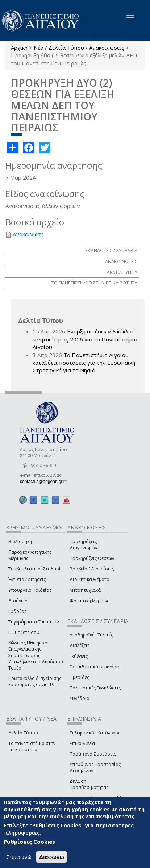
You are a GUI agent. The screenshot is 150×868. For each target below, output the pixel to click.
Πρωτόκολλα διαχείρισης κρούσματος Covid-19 (35, 681)
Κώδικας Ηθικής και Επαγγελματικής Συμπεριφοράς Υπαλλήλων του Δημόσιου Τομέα (36, 655)
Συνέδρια (80, 698)
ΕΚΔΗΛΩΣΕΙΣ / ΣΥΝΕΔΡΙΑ (111, 250)
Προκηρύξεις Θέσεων (92, 558)
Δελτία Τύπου (23, 733)
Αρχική (19, 48)
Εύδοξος (17, 611)
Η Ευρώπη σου (24, 632)
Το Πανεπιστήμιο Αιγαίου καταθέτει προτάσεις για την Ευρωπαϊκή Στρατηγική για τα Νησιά (84, 363)
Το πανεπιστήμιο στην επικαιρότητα (32, 746)
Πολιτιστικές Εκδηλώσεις (95, 688)
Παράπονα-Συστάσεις (93, 754)
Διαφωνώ (52, 857)
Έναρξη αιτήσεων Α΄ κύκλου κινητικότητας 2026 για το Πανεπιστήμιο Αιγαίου (85, 339)
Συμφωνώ (19, 857)
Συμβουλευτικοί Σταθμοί (34, 569)
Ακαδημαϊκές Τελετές (91, 635)
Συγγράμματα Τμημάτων (34, 622)
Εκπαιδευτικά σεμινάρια (95, 667)
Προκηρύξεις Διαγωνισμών (83, 545)
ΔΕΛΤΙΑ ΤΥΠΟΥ (122, 272)
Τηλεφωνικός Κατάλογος (95, 733)
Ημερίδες (79, 677)
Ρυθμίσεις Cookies (29, 842)
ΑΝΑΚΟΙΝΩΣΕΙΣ (121, 261)
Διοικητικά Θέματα (89, 579)
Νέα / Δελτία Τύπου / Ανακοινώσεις (79, 48)
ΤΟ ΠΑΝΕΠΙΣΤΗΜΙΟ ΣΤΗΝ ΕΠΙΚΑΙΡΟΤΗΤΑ (94, 283)
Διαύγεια (18, 601)
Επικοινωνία (82, 743)
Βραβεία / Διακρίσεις (92, 569)
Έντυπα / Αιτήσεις (27, 579)
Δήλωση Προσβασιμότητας (89, 784)
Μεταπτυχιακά (85, 590)
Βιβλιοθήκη (20, 542)
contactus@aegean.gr (43, 482)
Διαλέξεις (80, 645)
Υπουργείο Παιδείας (30, 590)
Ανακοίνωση (28, 234)
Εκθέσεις (79, 656)
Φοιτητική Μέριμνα (90, 601)
